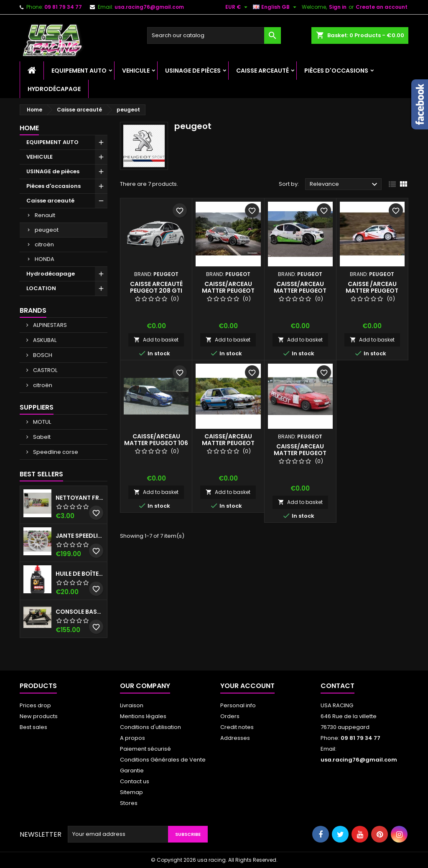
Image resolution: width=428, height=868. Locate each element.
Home (29, 128)
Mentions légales (143, 716)
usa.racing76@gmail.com (149, 7)
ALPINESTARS (49, 325)
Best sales (33, 727)
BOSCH (42, 355)
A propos (132, 738)
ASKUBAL (44, 340)
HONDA (45, 259)
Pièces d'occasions (336, 71)
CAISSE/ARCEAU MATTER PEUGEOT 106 (156, 440)
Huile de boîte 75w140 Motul (80, 574)
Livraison (132, 705)
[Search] (214, 35)
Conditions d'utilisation (150, 727)
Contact (338, 686)
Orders (230, 716)
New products (39, 716)
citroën (44, 244)
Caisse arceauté (262, 71)
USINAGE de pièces (193, 71)
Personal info (238, 705)
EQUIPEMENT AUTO (79, 71)
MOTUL (41, 422)
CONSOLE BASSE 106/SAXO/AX (80, 612)
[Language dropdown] (276, 7)
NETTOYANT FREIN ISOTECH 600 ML (80, 498)
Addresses (235, 738)
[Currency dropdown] (237, 7)
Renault (45, 215)
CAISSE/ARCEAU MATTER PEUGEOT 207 (300, 291)
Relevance (345, 185)
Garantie (132, 771)
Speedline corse (55, 452)
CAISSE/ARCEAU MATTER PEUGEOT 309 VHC (228, 291)
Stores (129, 803)
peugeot (47, 230)
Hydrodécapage (54, 89)
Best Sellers (41, 474)
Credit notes (237, 727)
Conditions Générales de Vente (163, 760)
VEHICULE (136, 71)
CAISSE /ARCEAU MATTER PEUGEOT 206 (372, 291)
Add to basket (156, 340)
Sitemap (131, 792)
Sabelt (41, 437)
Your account (247, 686)
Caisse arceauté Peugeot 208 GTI (156, 287)
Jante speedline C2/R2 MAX (80, 536)
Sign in (338, 7)
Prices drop (35, 705)
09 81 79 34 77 (63, 7)
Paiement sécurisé (145, 749)
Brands (33, 310)
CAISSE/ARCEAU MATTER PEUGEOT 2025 (228, 443)
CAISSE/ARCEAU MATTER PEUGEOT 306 (300, 453)
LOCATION (41, 288)
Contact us (135, 781)
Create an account (382, 7)
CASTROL (45, 370)
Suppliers (37, 407)
